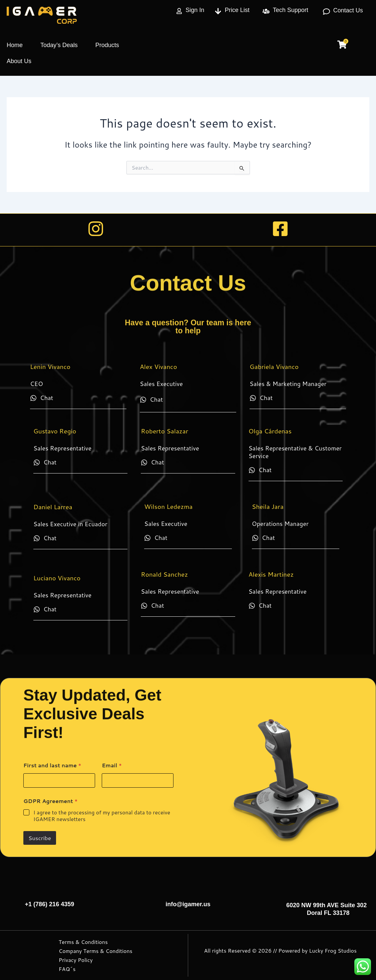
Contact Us (348, 10)
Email (112, 765)
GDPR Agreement (51, 801)
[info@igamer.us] (188, 892)
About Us (19, 61)
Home (15, 45)
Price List (237, 10)
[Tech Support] (266, 11)
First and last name (52, 765)
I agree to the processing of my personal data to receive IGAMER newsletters (102, 816)
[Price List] (218, 11)
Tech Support (291, 10)
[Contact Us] (326, 12)
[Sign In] (179, 11)
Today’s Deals (59, 45)
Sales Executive (161, 384)
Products (107, 45)
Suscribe (40, 838)
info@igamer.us (188, 904)
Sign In (195, 10)
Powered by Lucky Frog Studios (317, 950)
